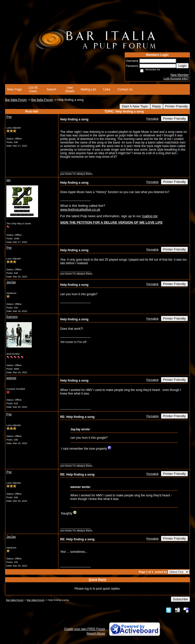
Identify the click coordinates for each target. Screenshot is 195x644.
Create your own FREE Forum (85, 629)
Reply (157, 106)
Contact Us (125, 89)
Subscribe (180, 599)
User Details (70, 89)
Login (182, 66)
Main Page (15, 89)
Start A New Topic (135, 106)
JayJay (11, 282)
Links (107, 89)
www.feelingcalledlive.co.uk (80, 209)
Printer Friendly (176, 106)
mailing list (150, 216)
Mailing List (88, 89)
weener (11, 378)
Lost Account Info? (176, 78)
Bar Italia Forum (16, 100)
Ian (9, 180)
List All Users (33, 89)
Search (51, 89)
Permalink (153, 119)
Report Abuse (96, 634)
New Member (180, 75)
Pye (9, 117)
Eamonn (12, 317)
